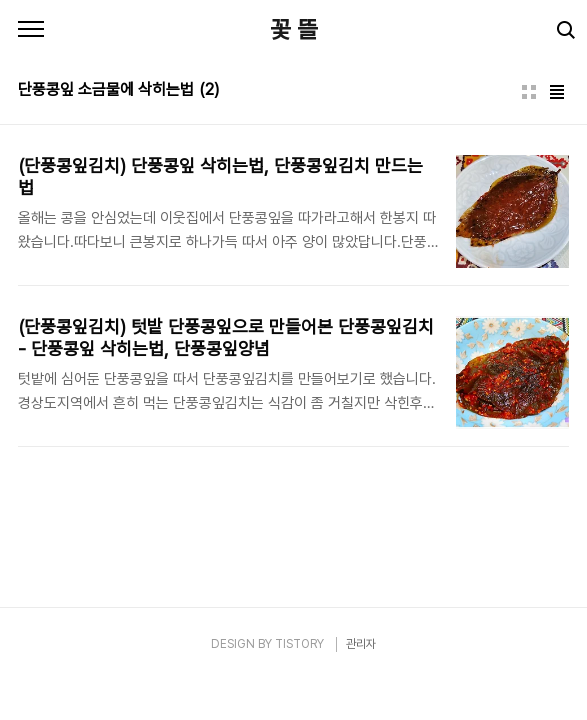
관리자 (361, 644)
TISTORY (299, 644)
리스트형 (557, 92)
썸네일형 (529, 92)
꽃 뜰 (294, 29)
